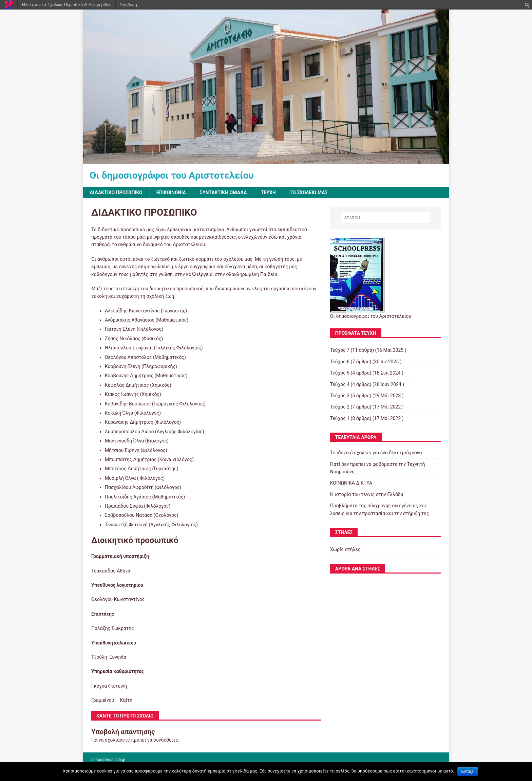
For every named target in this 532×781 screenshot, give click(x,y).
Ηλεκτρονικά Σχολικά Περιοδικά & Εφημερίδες (67, 5)
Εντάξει (468, 771)
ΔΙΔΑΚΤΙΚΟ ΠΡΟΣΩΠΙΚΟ (116, 193)
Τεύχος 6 (340, 362)
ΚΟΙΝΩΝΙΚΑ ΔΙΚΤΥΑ (351, 483)
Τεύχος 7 (340, 350)
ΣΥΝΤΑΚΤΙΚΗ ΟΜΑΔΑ (223, 193)
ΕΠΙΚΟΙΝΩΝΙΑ (171, 193)
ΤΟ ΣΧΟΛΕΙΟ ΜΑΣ (309, 193)
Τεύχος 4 (340, 384)
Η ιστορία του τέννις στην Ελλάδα (367, 494)
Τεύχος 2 (340, 407)
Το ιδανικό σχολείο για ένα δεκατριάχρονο (376, 453)
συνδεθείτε (166, 740)
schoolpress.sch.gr (108, 760)
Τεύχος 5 (340, 373)
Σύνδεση (129, 5)
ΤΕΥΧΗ (268, 193)
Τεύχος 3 (340, 396)
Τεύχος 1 (340, 418)
